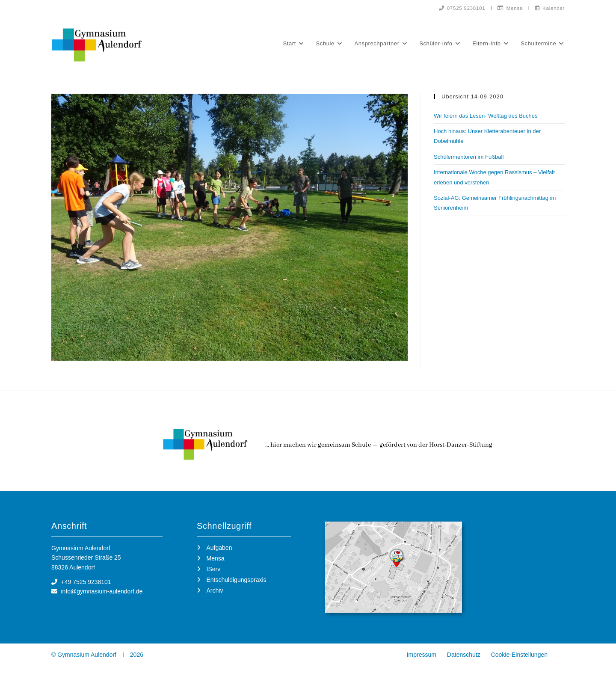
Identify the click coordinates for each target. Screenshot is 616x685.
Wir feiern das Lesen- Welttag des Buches (486, 116)
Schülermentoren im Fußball (469, 157)
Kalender (549, 8)
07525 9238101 (460, 8)
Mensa (509, 8)
